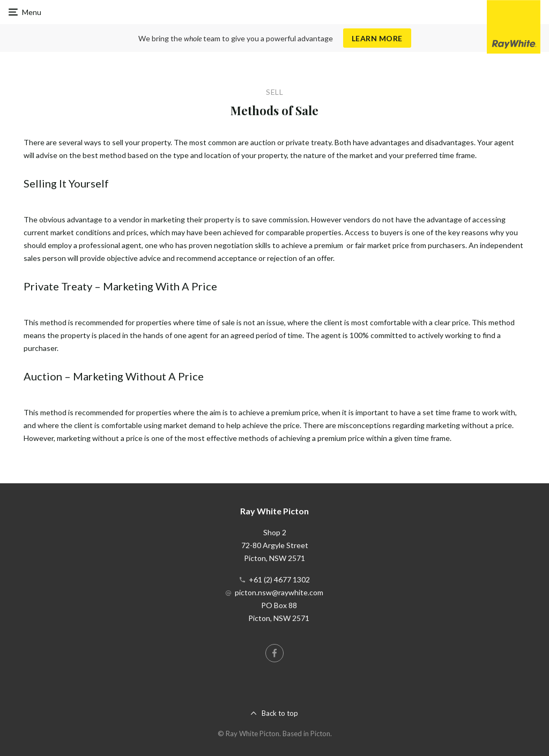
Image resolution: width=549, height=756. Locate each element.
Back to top (280, 713)
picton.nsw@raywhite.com (279, 592)
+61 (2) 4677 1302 (279, 579)
